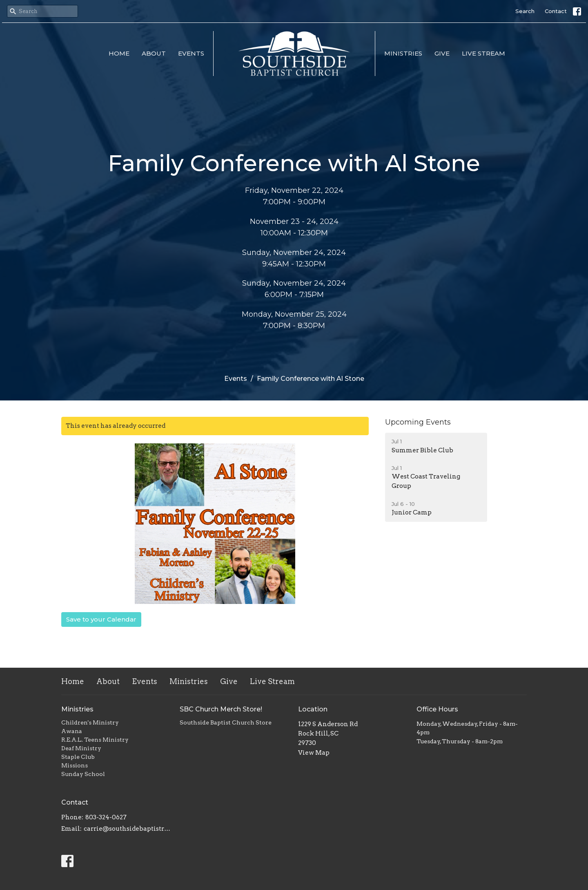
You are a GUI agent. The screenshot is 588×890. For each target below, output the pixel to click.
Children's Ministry (90, 722)
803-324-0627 (106, 817)
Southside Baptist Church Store (226, 722)
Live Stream (483, 53)
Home (119, 53)
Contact (556, 11)
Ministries (403, 53)
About (154, 53)
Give (442, 53)
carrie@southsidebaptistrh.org (128, 829)
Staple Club (78, 757)
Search (525, 11)
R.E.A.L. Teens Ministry (95, 740)
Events (191, 53)
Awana (72, 731)
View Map (314, 753)
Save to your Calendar (101, 619)
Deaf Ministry (81, 748)
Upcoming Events (418, 422)
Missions (75, 765)
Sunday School (83, 774)
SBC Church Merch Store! (221, 709)
